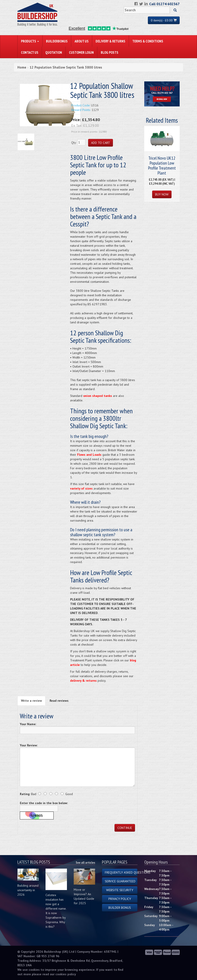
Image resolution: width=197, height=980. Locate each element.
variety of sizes (81, 488)
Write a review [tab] (31, 701)
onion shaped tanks (98, 396)
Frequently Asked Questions (121, 872)
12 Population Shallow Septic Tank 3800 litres (66, 67)
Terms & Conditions (148, 41)
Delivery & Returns (110, 41)
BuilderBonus (57, 41)
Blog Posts (110, 52)
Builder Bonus (120, 908)
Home (22, 67)
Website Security (120, 890)
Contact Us (30, 52)
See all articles (85, 863)
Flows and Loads (89, 455)
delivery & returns (83, 681)
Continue (125, 828)
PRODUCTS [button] (30, 41)
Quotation (54, 52)
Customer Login (81, 52)
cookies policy (66, 974)
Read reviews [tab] (59, 701)
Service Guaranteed (120, 881)
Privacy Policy (120, 899)
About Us (82, 41)
